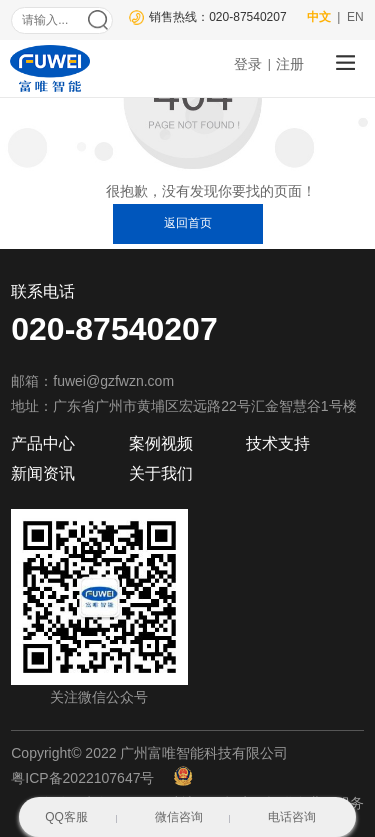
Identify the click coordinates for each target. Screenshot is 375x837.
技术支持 (278, 443)
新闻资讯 (43, 473)
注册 (290, 64)
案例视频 (161, 443)
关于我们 (161, 473)
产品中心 (43, 443)
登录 (248, 64)
